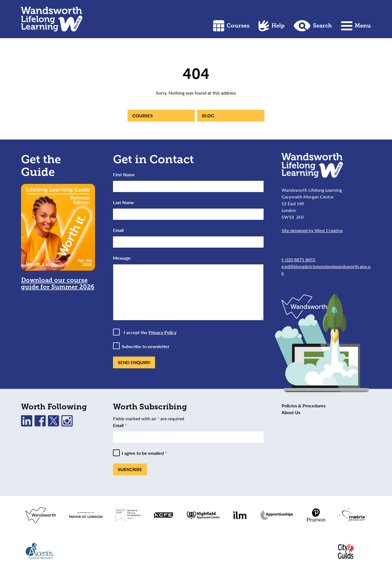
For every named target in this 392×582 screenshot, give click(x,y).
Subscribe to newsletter (146, 346)
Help (272, 26)
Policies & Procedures (304, 406)
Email (120, 230)
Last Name (125, 202)
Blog (208, 116)
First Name (125, 174)
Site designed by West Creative (312, 230)
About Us (291, 412)
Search (313, 26)
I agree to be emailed (144, 453)
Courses (231, 26)
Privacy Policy (162, 332)
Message (123, 258)
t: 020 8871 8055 (298, 260)
